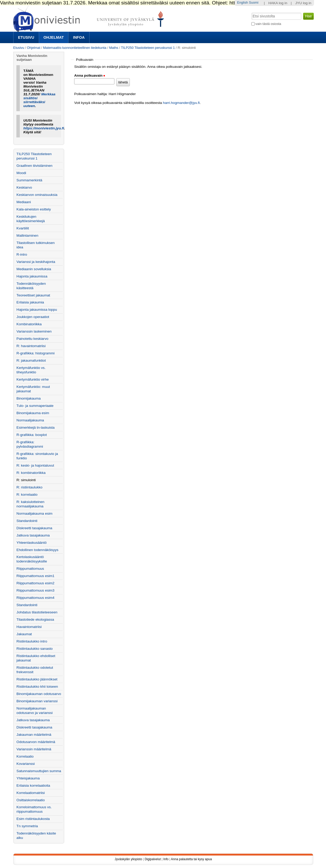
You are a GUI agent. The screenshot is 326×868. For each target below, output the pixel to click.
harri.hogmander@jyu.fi (181, 103)
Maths (114, 48)
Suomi (254, 2)
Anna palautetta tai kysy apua (191, 859)
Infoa (79, 37)
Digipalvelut (153, 859)
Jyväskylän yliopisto (128, 859)
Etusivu (26, 37)
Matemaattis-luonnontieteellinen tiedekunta (75, 48)
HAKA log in (278, 3)
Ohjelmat (54, 37)
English (242, 2)
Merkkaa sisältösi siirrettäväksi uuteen (39, 100)
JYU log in (303, 3)
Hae (251, 12)
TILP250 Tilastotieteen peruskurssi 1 (148, 48)
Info (166, 859)
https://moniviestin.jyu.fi (44, 128)
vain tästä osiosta (268, 24)
